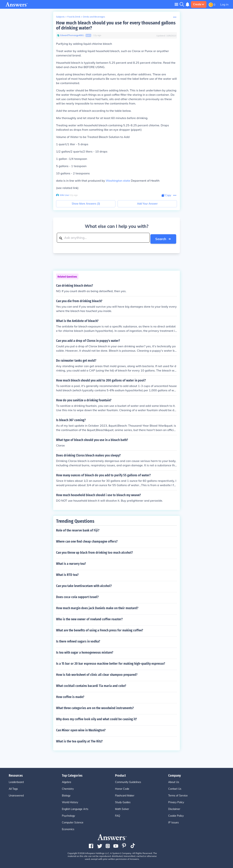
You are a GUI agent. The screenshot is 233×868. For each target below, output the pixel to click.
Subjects (60, 17)
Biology (66, 794)
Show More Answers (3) (86, 204)
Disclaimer (174, 808)
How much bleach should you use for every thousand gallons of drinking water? (116, 25)
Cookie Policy (176, 815)
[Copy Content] (166, 195)
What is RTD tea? (67, 574)
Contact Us (175, 788)
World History (70, 801)
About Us (174, 781)
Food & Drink (74, 17)
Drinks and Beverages (94, 17)
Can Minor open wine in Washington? (81, 729)
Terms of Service (178, 794)
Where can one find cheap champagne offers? (87, 540)
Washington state (118, 181)
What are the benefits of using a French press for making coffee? (100, 629)
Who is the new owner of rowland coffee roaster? (89, 618)
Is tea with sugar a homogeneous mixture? (85, 651)
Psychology (68, 815)
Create (199, 4)
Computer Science (73, 821)
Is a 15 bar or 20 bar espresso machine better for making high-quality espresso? (111, 663)
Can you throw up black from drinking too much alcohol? (94, 551)
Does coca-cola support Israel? (77, 596)
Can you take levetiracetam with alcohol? (84, 585)
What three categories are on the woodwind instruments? (95, 707)
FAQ (118, 815)
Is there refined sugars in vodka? (78, 640)
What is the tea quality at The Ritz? (79, 740)
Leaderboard (16, 781)
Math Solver (122, 808)
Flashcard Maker (125, 794)
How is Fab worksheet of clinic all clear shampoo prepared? (97, 674)
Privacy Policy (176, 801)
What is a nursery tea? (71, 563)
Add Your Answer (147, 204)
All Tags (13, 788)
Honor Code (122, 788)
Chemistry (68, 788)
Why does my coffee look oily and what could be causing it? (96, 718)
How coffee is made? (70, 696)
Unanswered (16, 794)
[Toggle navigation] (176, 4)
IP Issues (173, 821)
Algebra (66, 781)
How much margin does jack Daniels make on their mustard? (97, 607)
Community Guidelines (128, 781)
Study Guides (123, 801)
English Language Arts (75, 808)
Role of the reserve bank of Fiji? (78, 529)
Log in (224, 4)
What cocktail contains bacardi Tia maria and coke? (91, 685)
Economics (68, 828)
